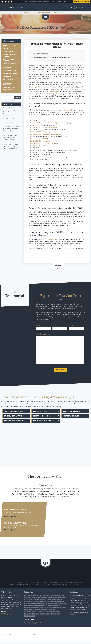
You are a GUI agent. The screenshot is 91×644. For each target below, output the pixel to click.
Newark (45, 1)
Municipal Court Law (30, 607)
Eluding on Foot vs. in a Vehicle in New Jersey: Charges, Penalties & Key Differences (10, 111)
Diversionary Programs (8, 84)
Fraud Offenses (54, 603)
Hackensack (29, 1)
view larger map (10, 518)
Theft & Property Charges (9, 60)
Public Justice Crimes (49, 609)
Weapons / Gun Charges (15, 422)
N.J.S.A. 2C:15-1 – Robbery (39, 139)
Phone (72, 325)
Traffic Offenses (38, 615)
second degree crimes (67, 110)
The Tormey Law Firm (53, 92)
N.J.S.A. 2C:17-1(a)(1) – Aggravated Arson (44, 143)
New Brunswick (53, 1)
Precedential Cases (55, 607)
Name (39, 325)
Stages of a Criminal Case (31, 613)
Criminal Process (40, 599)
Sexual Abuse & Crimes (44, 422)
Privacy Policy (36, 624)
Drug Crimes (58, 601)
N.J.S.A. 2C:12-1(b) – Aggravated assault (44, 127)
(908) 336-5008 (16, 7)
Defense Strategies (49, 599)
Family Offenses (37, 603)
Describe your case (44, 334)
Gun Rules (61, 603)
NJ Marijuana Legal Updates (43, 607)
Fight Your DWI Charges (15, 411)
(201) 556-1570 (77, 7)
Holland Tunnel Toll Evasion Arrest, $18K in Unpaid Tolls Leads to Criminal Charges (11, 146)
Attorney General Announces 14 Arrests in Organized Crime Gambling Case (11, 128)
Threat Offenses (29, 615)
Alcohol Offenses (29, 597)
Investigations (43, 605)
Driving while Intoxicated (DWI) (47, 601)
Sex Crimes (7, 67)
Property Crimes (29, 609)
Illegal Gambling (34, 605)
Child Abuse (51, 597)
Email (55, 325)
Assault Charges (41, 411)
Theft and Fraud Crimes (53, 613)
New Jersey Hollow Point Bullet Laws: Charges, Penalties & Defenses (10, 137)
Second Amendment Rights (42, 611)
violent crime (52, 239)
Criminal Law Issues (29, 599)
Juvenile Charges (9, 77)
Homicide (27, 605)
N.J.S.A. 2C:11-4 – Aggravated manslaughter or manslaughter (50, 123)
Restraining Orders (10, 74)
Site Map (28, 624)
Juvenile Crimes (52, 605)
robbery (39, 87)
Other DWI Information (14, 417)
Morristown (38, 1)
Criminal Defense (59, 597)
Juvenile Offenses (61, 605)
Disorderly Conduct (72, 417)
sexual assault (46, 87)
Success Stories (42, 613)
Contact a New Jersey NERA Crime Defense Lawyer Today (51, 57)
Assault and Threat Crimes (41, 597)
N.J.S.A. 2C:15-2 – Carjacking (40, 141)
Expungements (8, 80)
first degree (53, 110)
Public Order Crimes (60, 609)
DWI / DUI (6, 49)
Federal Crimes (45, 603)
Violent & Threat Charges (9, 56)
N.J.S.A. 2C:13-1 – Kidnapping (40, 132)
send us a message (73, 98)
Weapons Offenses (10, 64)
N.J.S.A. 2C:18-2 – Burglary (39, 146)
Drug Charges (8, 52)
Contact (43, 624)
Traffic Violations (10, 45)
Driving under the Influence (31, 601)
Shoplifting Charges (72, 411)
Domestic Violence (10, 70)
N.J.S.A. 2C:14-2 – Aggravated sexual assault (45, 134)
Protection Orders (38, 609)
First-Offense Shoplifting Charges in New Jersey (10, 120)
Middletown (62, 1)
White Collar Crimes (30, 617)
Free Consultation (81, 1)
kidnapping (32, 87)
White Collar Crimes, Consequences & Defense (11, 89)
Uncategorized (46, 615)
